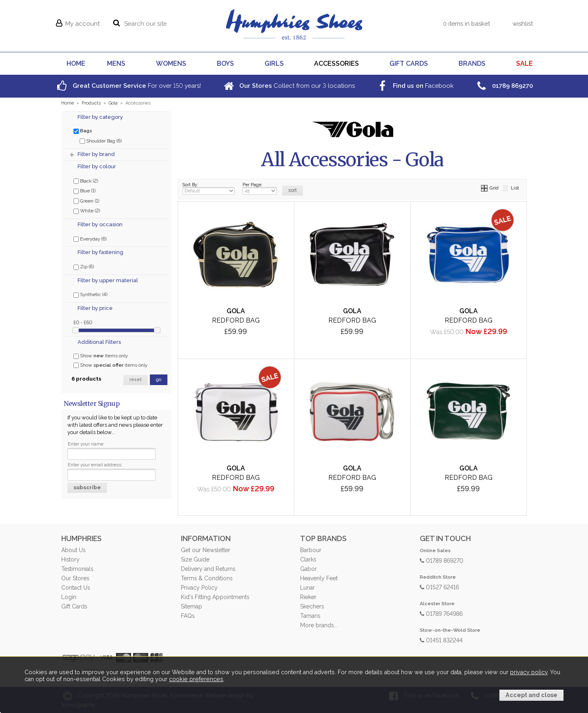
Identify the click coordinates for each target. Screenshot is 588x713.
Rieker (308, 597)
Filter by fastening (100, 252)
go (159, 380)
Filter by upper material (108, 280)
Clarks (308, 559)
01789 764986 (441, 613)
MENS (116, 64)
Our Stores (75, 578)
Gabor (308, 569)
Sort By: (209, 188)
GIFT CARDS (409, 64)
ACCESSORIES (336, 64)
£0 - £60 (83, 322)
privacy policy (529, 672)
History (70, 559)
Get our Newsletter (206, 550)
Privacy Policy (199, 588)
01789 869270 (442, 560)
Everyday (90, 238)
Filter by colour (97, 166)
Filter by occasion (100, 224)
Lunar (307, 588)
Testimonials (77, 569)
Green (86, 201)
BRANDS (472, 64)
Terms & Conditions (207, 578)
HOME (76, 64)
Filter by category (100, 117)
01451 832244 (441, 640)
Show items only (101, 356)
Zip (84, 266)
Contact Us (76, 588)
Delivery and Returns (208, 569)
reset (136, 380)
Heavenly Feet (319, 578)
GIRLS (274, 64)
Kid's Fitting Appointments (215, 597)
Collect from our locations (288, 86)
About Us (73, 550)
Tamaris (310, 616)
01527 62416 (439, 587)
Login (69, 597)
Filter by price (95, 308)
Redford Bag (236, 320)
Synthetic (90, 294)
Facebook (414, 86)
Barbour (311, 550)
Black (86, 180)
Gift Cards (74, 606)
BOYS (225, 64)
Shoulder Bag (101, 140)
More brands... (319, 625)
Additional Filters (99, 342)
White (87, 210)
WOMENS (171, 64)
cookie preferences (196, 679)
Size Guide (195, 559)
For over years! (128, 86)
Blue (85, 190)
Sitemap (192, 606)
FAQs (188, 616)
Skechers (312, 606)
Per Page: (260, 188)
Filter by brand (96, 154)
